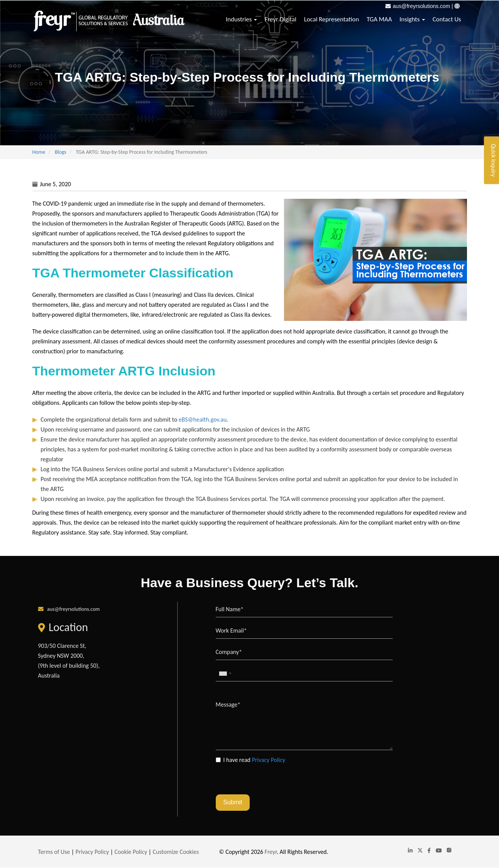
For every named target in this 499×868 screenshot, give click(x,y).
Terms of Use (54, 852)
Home (39, 152)
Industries (241, 19)
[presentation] (274, 779)
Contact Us (447, 19)
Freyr (271, 852)
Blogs (61, 152)
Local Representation (331, 19)
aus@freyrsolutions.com (421, 6)
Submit (233, 802)
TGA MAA (379, 19)
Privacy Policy (269, 760)
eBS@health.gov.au (203, 420)
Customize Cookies (176, 852)
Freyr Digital (280, 19)
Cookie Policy (131, 852)
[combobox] (225, 674)
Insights (412, 19)
